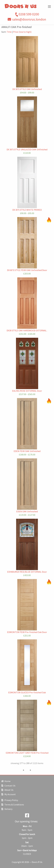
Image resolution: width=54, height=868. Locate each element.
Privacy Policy (10, 800)
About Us (7, 790)
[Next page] (30, 770)
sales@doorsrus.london (29, 19)
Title (9, 32)
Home (6, 781)
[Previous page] (24, 770)
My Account (9, 794)
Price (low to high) (22, 32)
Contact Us (8, 786)
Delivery (7, 809)
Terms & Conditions (13, 805)
